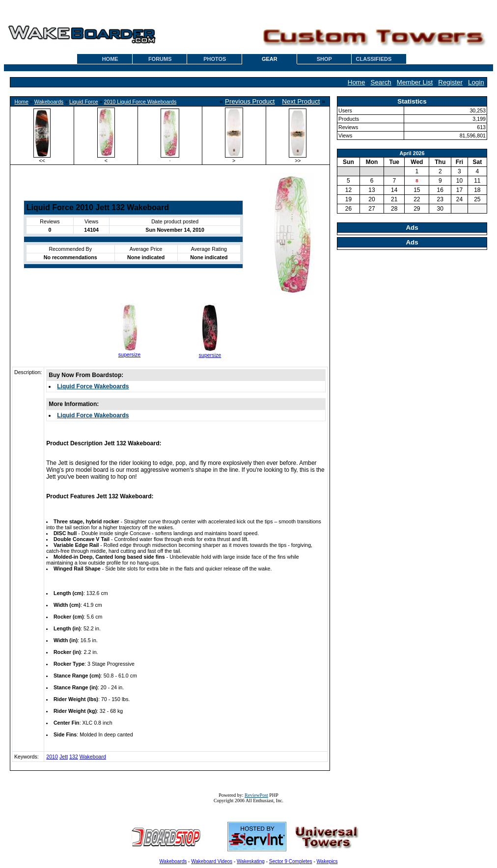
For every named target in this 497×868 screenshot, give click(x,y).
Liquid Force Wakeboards (93, 386)
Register (450, 82)
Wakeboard (93, 757)
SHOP (324, 59)
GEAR (270, 59)
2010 (52, 757)
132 (74, 757)
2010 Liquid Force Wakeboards (140, 102)
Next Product (301, 101)
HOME (110, 59)
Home (357, 82)
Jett (64, 757)
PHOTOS (215, 59)
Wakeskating (251, 861)
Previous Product (250, 101)
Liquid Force (84, 102)
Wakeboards (49, 102)
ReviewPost (256, 795)
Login (476, 82)
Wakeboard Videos (212, 861)
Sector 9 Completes (291, 861)
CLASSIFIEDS (374, 59)
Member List (415, 82)
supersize (130, 354)
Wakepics (327, 861)
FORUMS (160, 59)
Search (381, 82)
